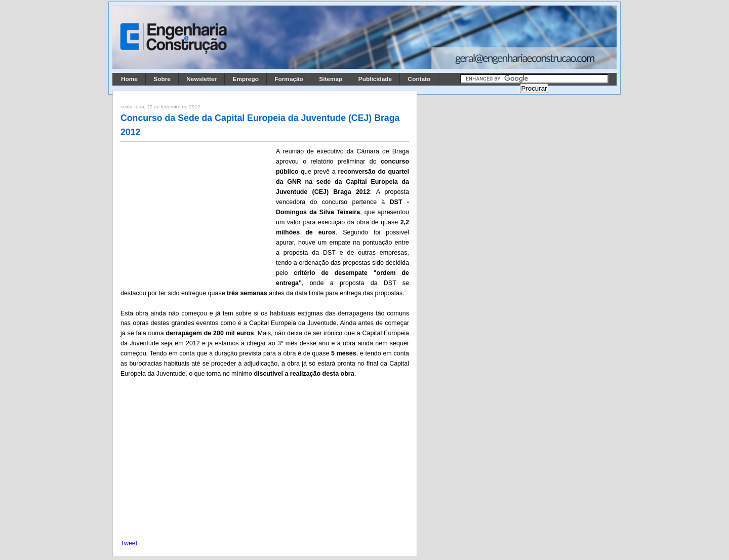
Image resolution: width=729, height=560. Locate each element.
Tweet (129, 543)
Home (129, 79)
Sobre (162, 79)
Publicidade (375, 79)
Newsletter (201, 79)
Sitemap (331, 79)
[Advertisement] (196, 213)
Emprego (246, 79)
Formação (289, 79)
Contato (419, 79)
